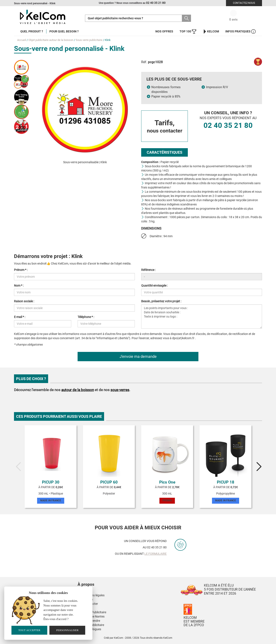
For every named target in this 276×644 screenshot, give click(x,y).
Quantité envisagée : (154, 286)
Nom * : (19, 286)
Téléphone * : (86, 317)
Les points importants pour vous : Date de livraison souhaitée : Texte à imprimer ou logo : (202, 316)
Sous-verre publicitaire (89, 40)
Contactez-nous (244, 3)
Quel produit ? (32, 31)
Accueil (22, 40)
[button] (112, 580)
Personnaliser (67, 630)
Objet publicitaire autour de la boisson (51, 40)
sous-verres (120, 390)
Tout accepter (29, 630)
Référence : (148, 270)
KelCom (211, 31)
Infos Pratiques (240, 31)
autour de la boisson (78, 390)
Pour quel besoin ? (64, 31)
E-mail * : (20, 317)
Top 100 (188, 31)
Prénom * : (21, 270)
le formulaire (155, 554)
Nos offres (164, 31)
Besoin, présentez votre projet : (161, 301)
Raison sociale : (24, 301)
